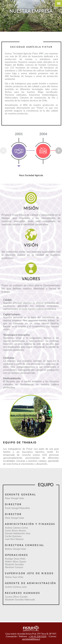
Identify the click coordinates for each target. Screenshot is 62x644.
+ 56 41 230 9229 (38, 637)
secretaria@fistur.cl (31, 639)
